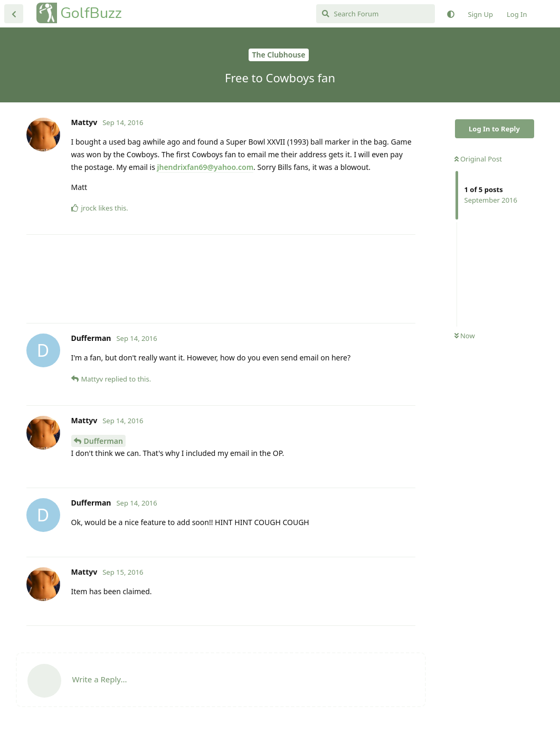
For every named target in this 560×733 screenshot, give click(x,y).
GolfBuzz (91, 13)
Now (465, 336)
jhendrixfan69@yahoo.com (205, 167)
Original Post (478, 159)
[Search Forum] (376, 14)
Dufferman (103, 441)
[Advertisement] (221, 279)
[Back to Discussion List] (14, 14)
